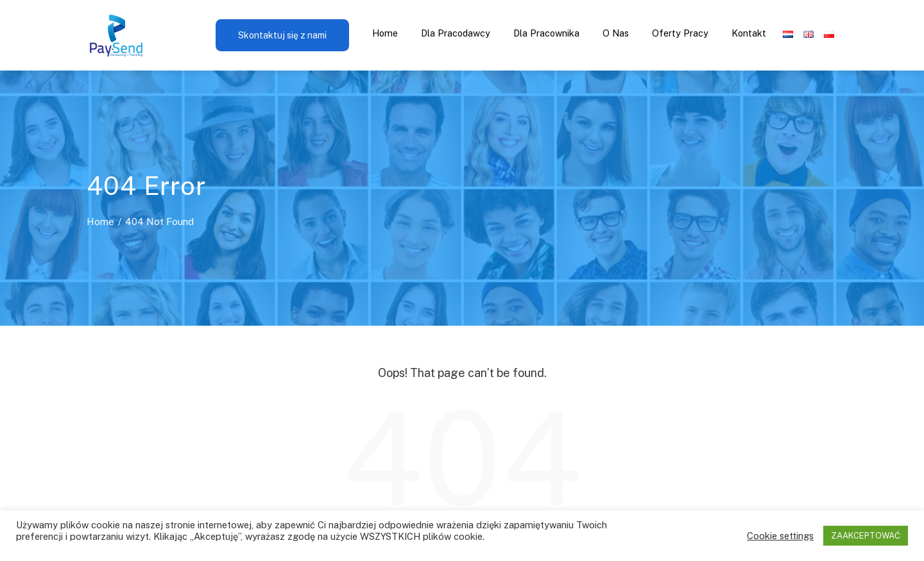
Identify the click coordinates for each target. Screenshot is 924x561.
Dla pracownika (546, 33)
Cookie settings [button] (780, 536)
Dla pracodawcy (456, 33)
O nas (616, 33)
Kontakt (749, 33)
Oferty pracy (680, 33)
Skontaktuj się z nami (282, 35)
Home (385, 33)
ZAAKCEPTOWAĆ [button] (866, 536)
